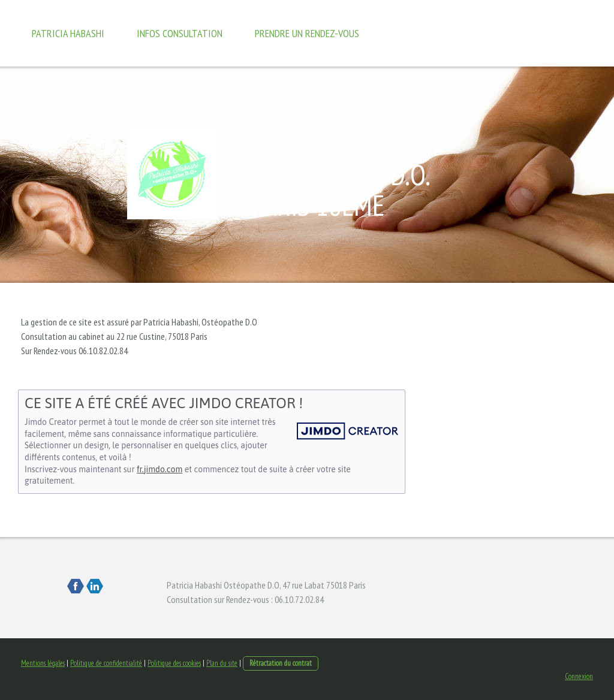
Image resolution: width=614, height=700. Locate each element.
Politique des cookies (174, 663)
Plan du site (222, 663)
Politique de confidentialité (106, 663)
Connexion (579, 676)
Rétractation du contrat (281, 663)
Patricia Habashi (68, 33)
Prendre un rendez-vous (307, 33)
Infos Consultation (180, 33)
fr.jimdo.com (159, 469)
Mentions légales (43, 663)
